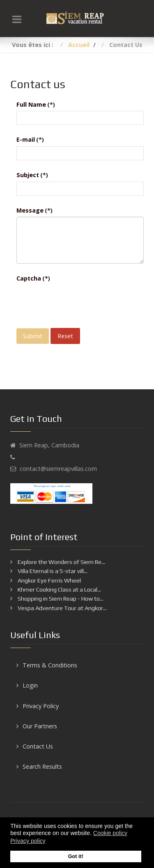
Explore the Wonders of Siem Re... (61, 562)
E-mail (30, 139)
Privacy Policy (41, 706)
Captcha (33, 278)
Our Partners (40, 726)
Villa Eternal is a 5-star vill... (52, 571)
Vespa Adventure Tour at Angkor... (62, 608)
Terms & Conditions (50, 665)
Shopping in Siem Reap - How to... (60, 599)
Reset (65, 336)
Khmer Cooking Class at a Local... (59, 590)
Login (30, 685)
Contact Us (38, 746)
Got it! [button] (76, 856)
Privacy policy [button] (28, 841)
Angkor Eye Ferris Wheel (49, 580)
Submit (33, 336)
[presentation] (79, 301)
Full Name (36, 104)
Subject (32, 175)
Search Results (42, 766)
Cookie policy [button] (110, 833)
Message (34, 210)
